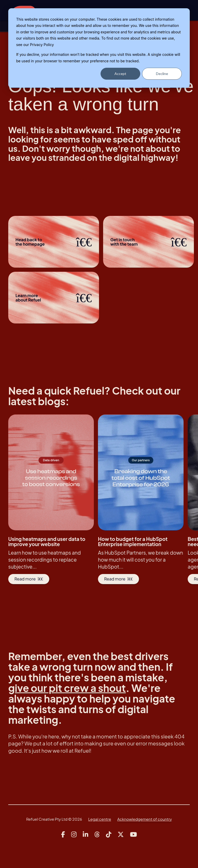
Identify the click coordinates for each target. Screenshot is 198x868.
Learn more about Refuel (54, 298)
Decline (162, 74)
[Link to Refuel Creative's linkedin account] (85, 834)
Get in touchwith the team (148, 242)
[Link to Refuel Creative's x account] (121, 834)
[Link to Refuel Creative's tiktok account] (109, 834)
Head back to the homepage (54, 242)
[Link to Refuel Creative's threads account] (97, 834)
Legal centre (100, 819)
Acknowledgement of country (145, 819)
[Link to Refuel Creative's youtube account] (133, 834)
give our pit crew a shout (67, 688)
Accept (120, 74)
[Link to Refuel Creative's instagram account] (74, 834)
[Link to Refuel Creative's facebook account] (63, 834)
